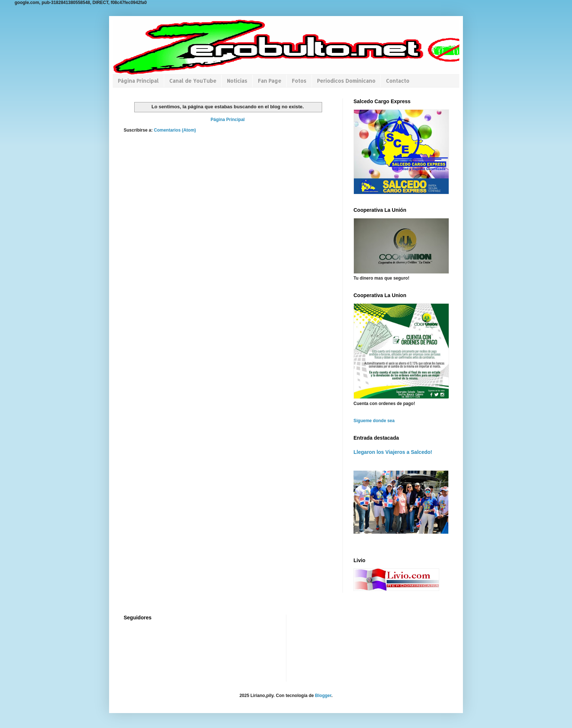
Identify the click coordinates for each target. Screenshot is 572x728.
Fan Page (270, 81)
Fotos (299, 81)
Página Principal (138, 81)
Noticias (237, 81)
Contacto (398, 81)
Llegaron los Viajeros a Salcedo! (393, 452)
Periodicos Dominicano (346, 81)
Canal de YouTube (193, 81)
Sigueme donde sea (374, 421)
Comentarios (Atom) (175, 130)
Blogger (323, 696)
